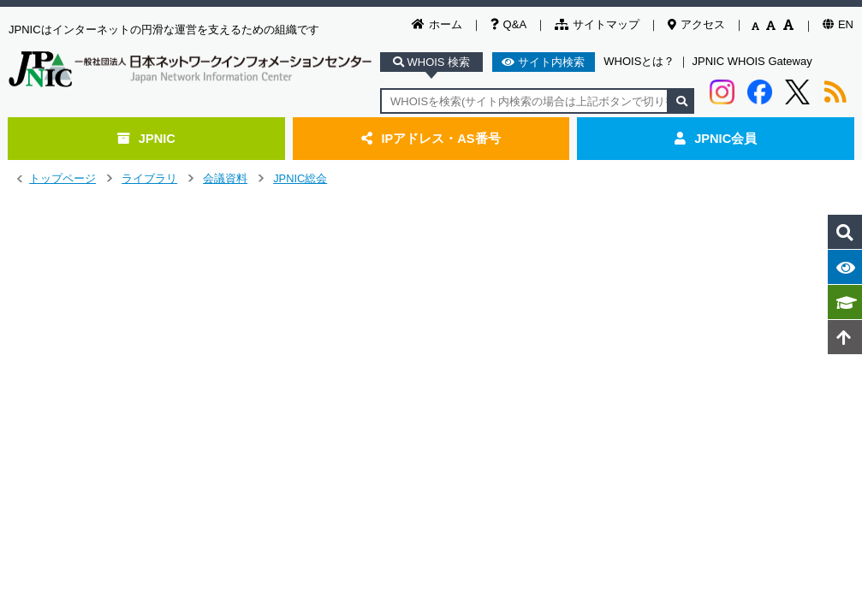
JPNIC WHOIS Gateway (752, 61)
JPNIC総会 (300, 178)
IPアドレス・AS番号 (431, 139)
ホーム (437, 24)
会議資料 (225, 178)
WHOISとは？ (639, 61)
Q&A (508, 24)
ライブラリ (149, 178)
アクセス (696, 24)
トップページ (62, 178)
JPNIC (146, 139)
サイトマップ (597, 24)
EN (838, 24)
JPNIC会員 (716, 139)
